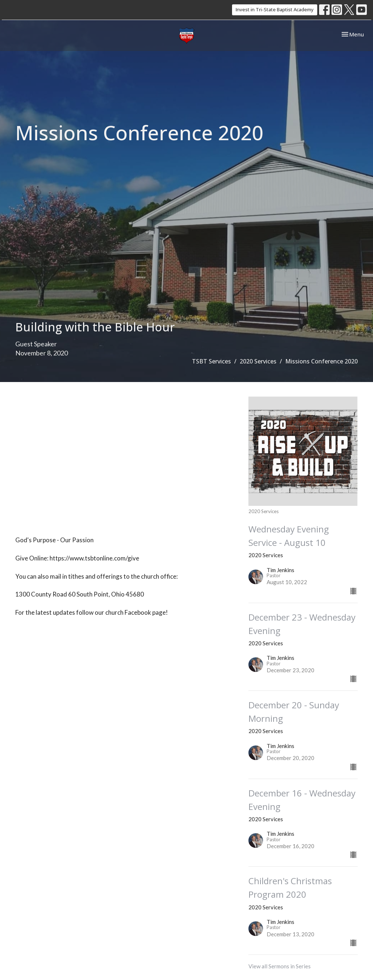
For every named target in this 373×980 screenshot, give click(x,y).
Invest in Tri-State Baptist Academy (275, 9)
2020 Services (258, 361)
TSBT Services (211, 361)
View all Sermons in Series (280, 966)
